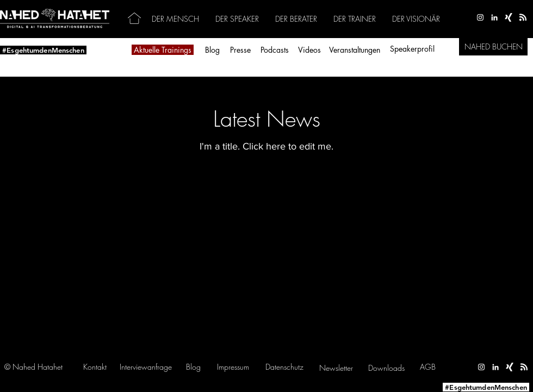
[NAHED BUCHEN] (493, 47)
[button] (146, 367)
